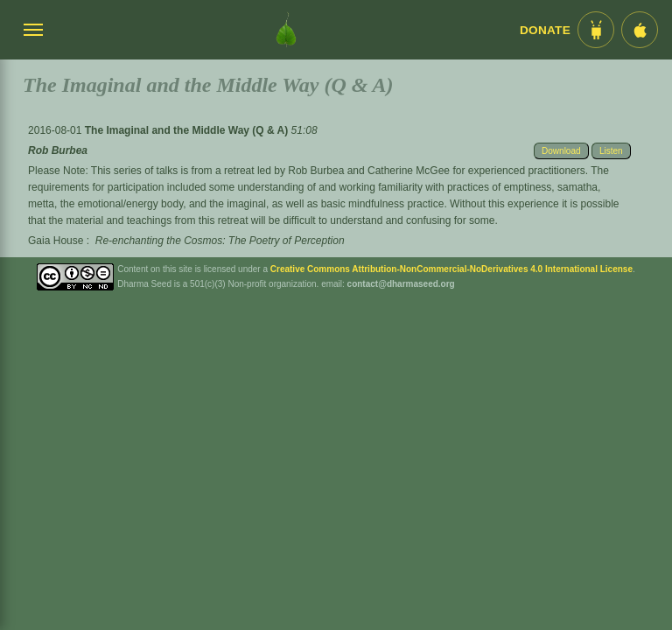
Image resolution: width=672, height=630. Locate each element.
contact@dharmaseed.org (401, 284)
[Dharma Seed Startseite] (286, 30)
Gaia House (56, 241)
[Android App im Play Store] (596, 30)
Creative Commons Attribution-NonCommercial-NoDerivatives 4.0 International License (451, 269)
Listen (611, 151)
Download (561, 151)
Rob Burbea (58, 150)
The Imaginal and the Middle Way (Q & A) (188, 130)
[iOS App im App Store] (640, 30)
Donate (545, 30)
